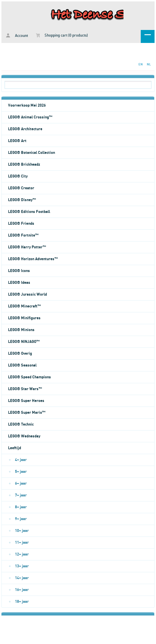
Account (17, 36)
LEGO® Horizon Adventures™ (33, 259)
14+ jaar (22, 578)
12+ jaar (22, 554)
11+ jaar (22, 543)
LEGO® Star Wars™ (25, 389)
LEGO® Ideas (19, 283)
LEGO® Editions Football (29, 212)
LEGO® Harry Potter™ (27, 247)
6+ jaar (21, 484)
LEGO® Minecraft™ (24, 306)
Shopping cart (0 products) (62, 35)
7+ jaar (21, 495)
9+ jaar (21, 519)
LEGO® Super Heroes (26, 401)
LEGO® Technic (21, 424)
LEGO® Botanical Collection (32, 153)
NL (149, 64)
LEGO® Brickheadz (24, 165)
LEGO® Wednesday (24, 436)
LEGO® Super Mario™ (27, 413)
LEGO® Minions (21, 330)
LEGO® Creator (21, 188)
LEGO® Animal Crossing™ (30, 117)
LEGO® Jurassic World (27, 294)
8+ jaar (21, 507)
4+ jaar (21, 460)
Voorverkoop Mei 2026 (27, 105)
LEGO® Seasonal (22, 365)
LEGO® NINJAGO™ (24, 342)
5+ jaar (21, 472)
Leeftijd (15, 448)
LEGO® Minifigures (24, 318)
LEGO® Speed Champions (30, 377)
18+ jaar (22, 602)
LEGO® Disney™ (22, 200)
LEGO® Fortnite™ (23, 235)
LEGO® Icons (19, 271)
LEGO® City (18, 176)
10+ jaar (22, 531)
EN (141, 64)
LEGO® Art (17, 141)
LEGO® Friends (21, 224)
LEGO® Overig (20, 354)
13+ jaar (22, 566)
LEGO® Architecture (25, 129)
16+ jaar (22, 590)
